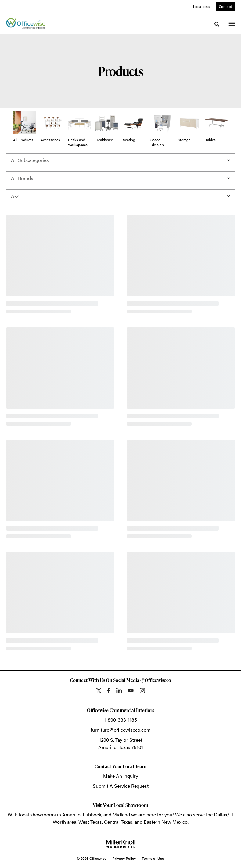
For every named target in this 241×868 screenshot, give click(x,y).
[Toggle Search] (217, 24)
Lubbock (92, 814)
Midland (121, 814)
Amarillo (71, 814)
